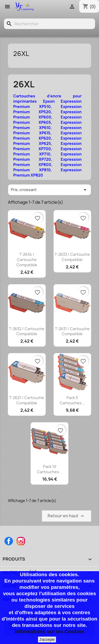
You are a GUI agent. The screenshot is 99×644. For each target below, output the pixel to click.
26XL (21, 54)
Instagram (21, 541)
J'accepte (47, 640)
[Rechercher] (49, 24)
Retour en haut (67, 516)
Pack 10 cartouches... (49, 469)
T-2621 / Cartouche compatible (27, 400)
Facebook (9, 541)
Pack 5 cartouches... (72, 400)
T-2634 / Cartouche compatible (27, 260)
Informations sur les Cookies (49, 631)
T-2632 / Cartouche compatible (27, 331)
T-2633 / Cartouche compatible (72, 257)
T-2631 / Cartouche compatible (72, 331)
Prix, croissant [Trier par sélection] (49, 190)
